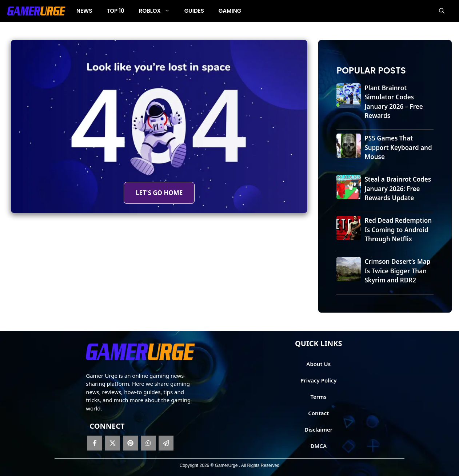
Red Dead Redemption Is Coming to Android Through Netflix (398, 230)
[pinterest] (130, 443)
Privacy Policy (318, 380)
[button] (442, 11)
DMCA (318, 446)
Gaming (230, 11)
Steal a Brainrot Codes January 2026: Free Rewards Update (398, 189)
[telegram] (166, 443)
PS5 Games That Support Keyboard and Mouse (398, 147)
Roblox (158, 11)
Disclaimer (318, 429)
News (84, 11)
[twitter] (113, 443)
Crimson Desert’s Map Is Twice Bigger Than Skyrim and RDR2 (397, 271)
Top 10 (116, 11)
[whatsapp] (148, 443)
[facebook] (95, 443)
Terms (318, 397)
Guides (194, 11)
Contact (318, 413)
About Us (318, 364)
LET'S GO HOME (159, 193)
